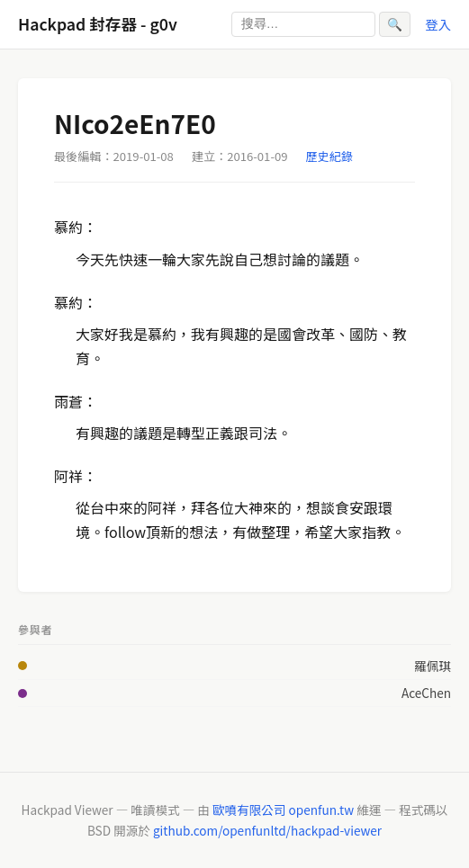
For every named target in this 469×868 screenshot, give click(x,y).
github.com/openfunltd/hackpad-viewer (267, 830)
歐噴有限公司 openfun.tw (283, 810)
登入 (438, 24)
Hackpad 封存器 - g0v (98, 24)
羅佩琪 (433, 666)
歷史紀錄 (329, 156)
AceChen (426, 693)
